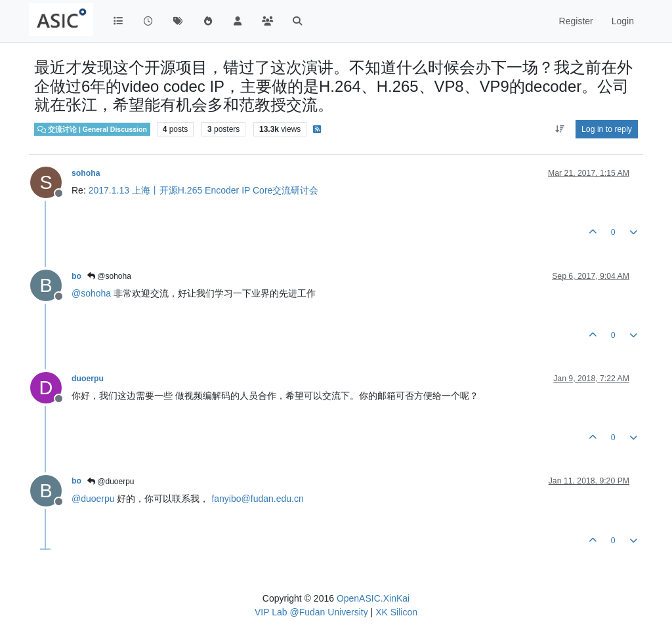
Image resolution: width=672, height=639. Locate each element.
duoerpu (88, 379)
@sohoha (109, 276)
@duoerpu (111, 482)
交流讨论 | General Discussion (92, 129)
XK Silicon (396, 612)
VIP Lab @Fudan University (311, 612)
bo (76, 276)
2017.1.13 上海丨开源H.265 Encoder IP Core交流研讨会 (204, 190)
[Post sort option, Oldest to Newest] (559, 129)
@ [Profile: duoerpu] (93, 499)
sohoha (86, 173)
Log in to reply (607, 129)
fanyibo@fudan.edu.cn (257, 499)
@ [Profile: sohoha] (91, 293)
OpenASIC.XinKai (373, 598)
